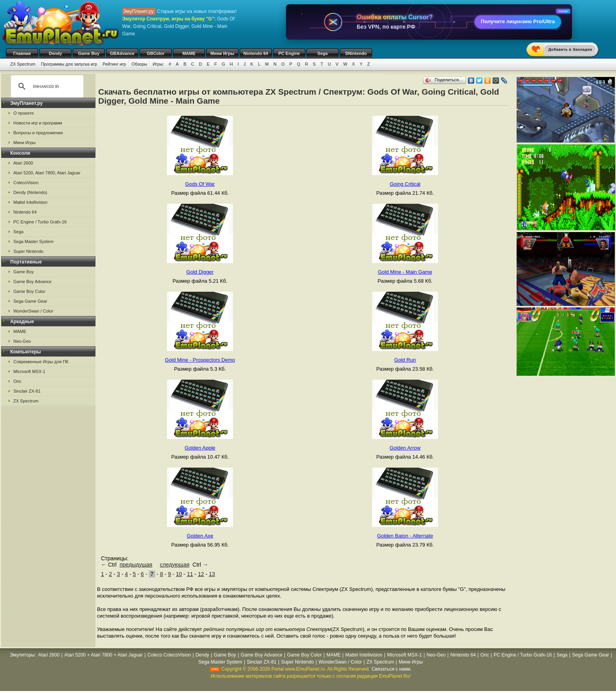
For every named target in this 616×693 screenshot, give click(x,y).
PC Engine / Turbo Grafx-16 (40, 222)
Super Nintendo (28, 251)
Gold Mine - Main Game (405, 272)
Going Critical (405, 184)
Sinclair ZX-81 (27, 391)
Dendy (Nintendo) (30, 192)
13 (212, 574)
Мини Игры (223, 53)
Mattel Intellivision (30, 202)
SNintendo (356, 53)
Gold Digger (200, 272)
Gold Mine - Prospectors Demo (200, 360)
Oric (17, 381)
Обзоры (139, 64)
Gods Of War (200, 184)
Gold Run (405, 360)
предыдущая (136, 565)
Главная (22, 53)
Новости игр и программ (38, 123)
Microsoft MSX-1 (29, 371)
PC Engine (289, 53)
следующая (175, 565)
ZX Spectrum (23, 64)
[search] (46, 86)
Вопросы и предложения (38, 133)
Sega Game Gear (30, 301)
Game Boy (89, 53)
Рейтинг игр (114, 64)
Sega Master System (33, 241)
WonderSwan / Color (33, 311)
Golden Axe (200, 536)
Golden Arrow (405, 448)
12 (201, 574)
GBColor (155, 53)
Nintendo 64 (256, 53)
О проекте (24, 113)
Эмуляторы (22, 655)
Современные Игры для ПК (41, 362)
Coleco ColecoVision (169, 655)
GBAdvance (122, 53)
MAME (189, 53)
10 (179, 574)
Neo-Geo (22, 341)
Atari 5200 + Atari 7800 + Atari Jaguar (103, 655)
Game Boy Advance (32, 282)
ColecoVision (26, 183)
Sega (323, 53)
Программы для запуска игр (69, 64)
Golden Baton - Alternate (405, 536)
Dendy (55, 53)
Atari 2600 (23, 163)
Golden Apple (200, 448)
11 (190, 574)
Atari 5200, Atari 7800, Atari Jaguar (47, 173)
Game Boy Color (29, 291)
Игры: (158, 64)
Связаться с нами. (392, 669)
